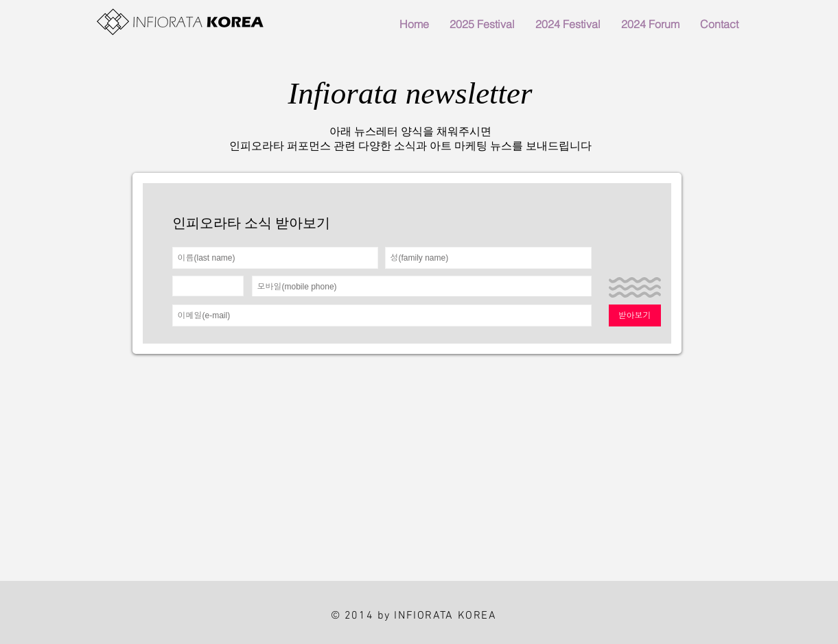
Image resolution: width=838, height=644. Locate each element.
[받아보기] (635, 315)
